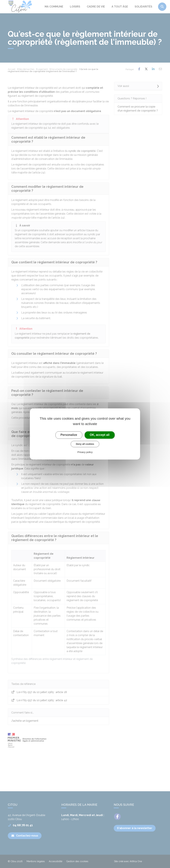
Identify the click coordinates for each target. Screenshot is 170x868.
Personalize (69, 435)
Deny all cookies (85, 444)
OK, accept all (100, 435)
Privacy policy (85, 452)
